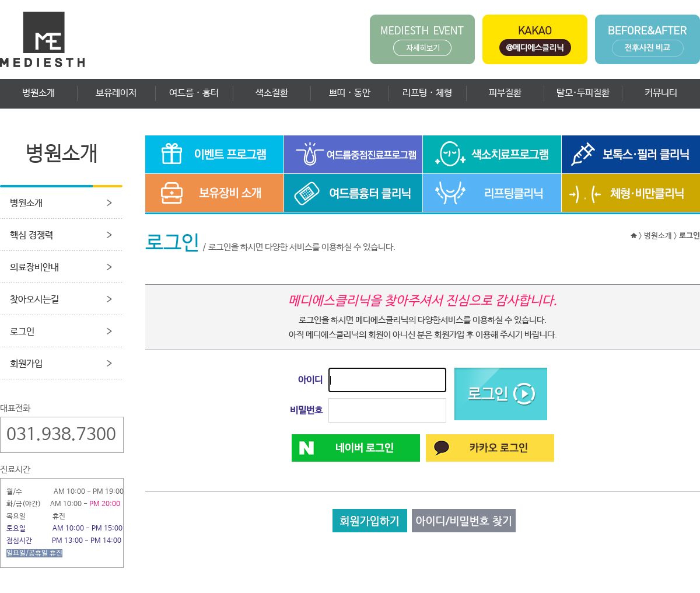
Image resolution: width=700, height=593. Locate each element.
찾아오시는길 (34, 300)
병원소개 (38, 93)
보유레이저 (116, 93)
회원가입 (26, 364)
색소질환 (272, 93)
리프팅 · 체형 (427, 93)
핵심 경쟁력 (32, 236)
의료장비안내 (34, 268)
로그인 (22, 332)
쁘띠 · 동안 (350, 93)
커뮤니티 (661, 93)
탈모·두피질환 (583, 93)
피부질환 (505, 93)
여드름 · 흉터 (194, 93)
